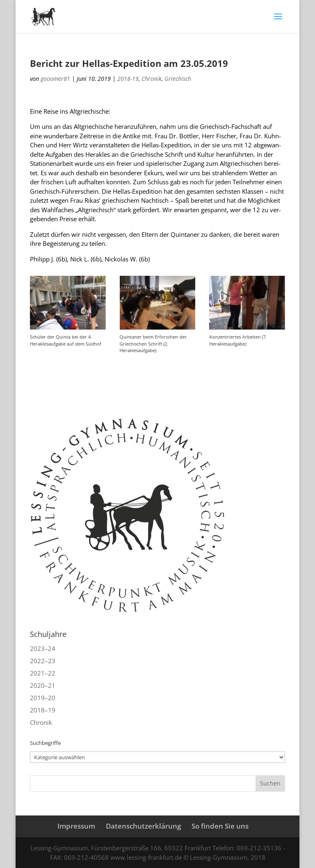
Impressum (76, 826)
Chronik (152, 79)
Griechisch (178, 79)
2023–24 (43, 648)
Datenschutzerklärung (143, 826)
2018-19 (128, 79)
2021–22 (43, 673)
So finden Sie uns (220, 826)
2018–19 (43, 710)
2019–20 (43, 698)
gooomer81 (55, 79)
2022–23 (43, 661)
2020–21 (43, 685)
